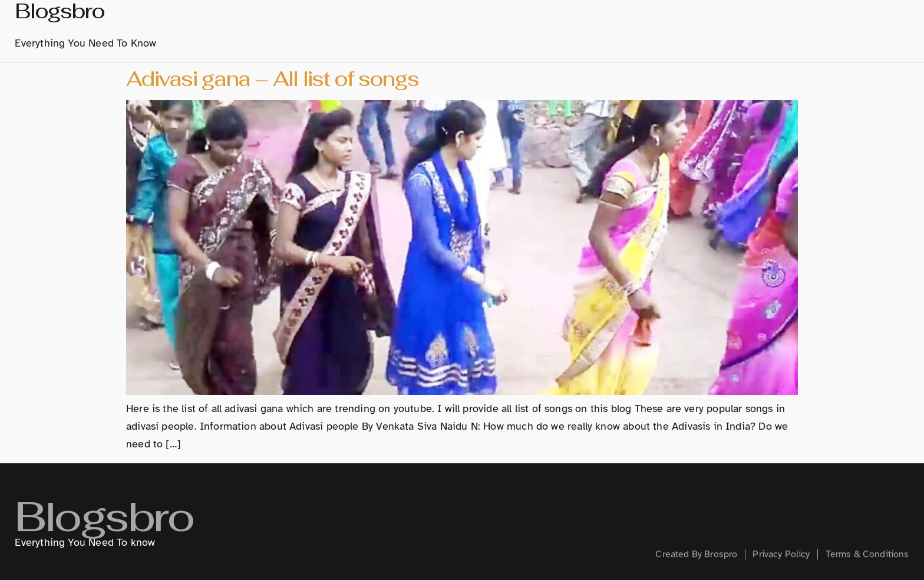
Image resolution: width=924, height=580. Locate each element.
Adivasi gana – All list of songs (272, 79)
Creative (746, 27)
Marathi (557, 27)
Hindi (615, 27)
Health (802, 27)
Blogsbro (104, 530)
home (393, 27)
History (493, 27)
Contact (858, 27)
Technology (677, 27)
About (440, 27)
